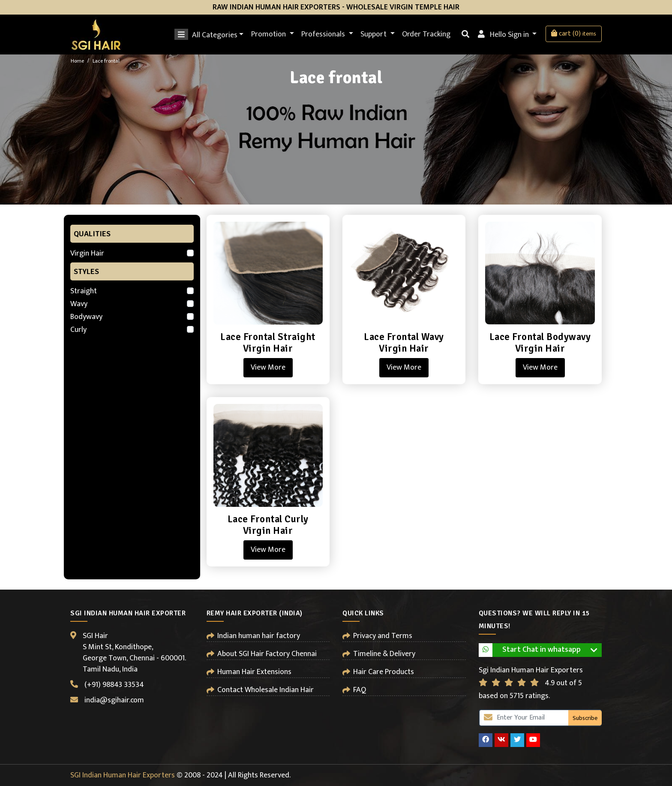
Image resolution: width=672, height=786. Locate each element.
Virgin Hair (87, 253)
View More (268, 367)
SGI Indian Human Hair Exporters (123, 775)
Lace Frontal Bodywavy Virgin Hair (540, 343)
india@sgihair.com (114, 700)
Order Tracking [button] (426, 34)
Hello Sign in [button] (504, 35)
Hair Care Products (384, 672)
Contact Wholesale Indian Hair (265, 690)
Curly (78, 330)
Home (77, 61)
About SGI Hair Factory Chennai (267, 654)
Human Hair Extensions (254, 672)
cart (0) (574, 34)
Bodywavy (86, 317)
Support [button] (374, 34)
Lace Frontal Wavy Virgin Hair (404, 343)
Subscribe (585, 718)
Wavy (79, 304)
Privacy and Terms (383, 636)
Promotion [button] (269, 34)
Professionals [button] (324, 34)
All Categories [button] (210, 35)
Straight (84, 291)
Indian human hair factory (259, 636)
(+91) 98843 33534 (114, 685)
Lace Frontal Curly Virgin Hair (268, 525)
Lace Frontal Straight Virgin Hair (268, 343)
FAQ (360, 690)
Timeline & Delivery (384, 654)
